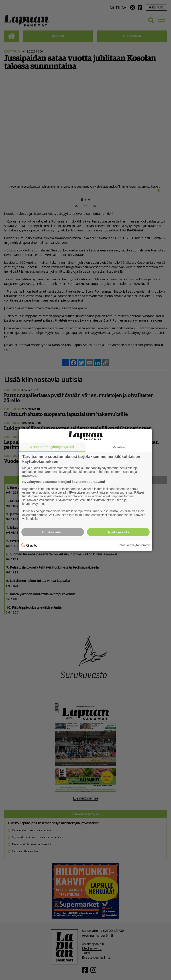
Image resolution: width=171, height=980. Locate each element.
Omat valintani (53, 532)
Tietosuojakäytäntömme (134, 545)
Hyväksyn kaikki (118, 532)
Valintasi (119, 447)
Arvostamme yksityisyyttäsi (52, 447)
